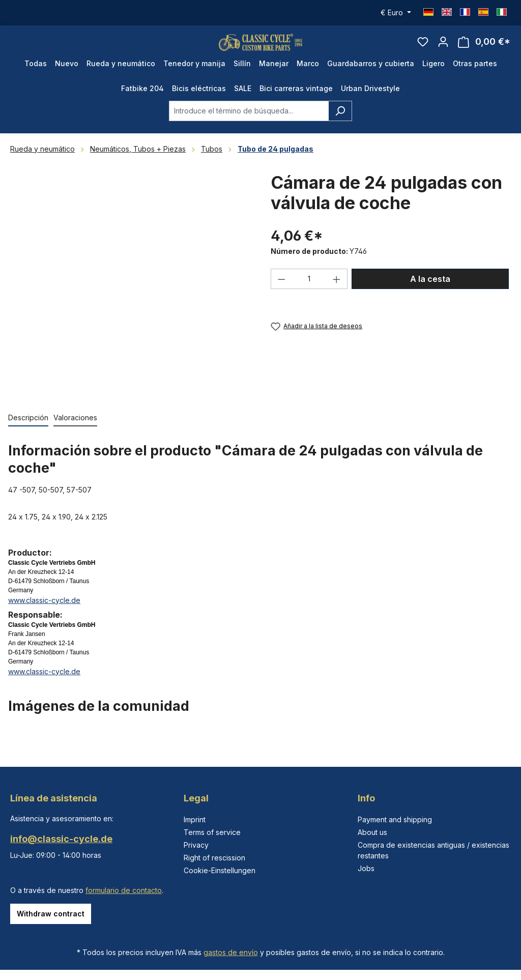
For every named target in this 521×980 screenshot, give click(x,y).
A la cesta (430, 293)
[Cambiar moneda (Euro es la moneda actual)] (396, 13)
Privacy (196, 845)
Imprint (195, 819)
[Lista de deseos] (423, 49)
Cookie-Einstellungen (220, 870)
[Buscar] (340, 125)
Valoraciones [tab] (75, 431)
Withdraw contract (51, 914)
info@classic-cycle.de (61, 839)
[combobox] (249, 125)
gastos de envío (231, 952)
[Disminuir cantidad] (281, 293)
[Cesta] (484, 49)
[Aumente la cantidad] (337, 293)
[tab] (28, 432)
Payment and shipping (395, 819)
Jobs (366, 868)
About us (372, 832)
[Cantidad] (309, 293)
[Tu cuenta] (443, 49)
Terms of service (212, 832)
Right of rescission (214, 858)
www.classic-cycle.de (44, 614)
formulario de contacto (124, 890)
